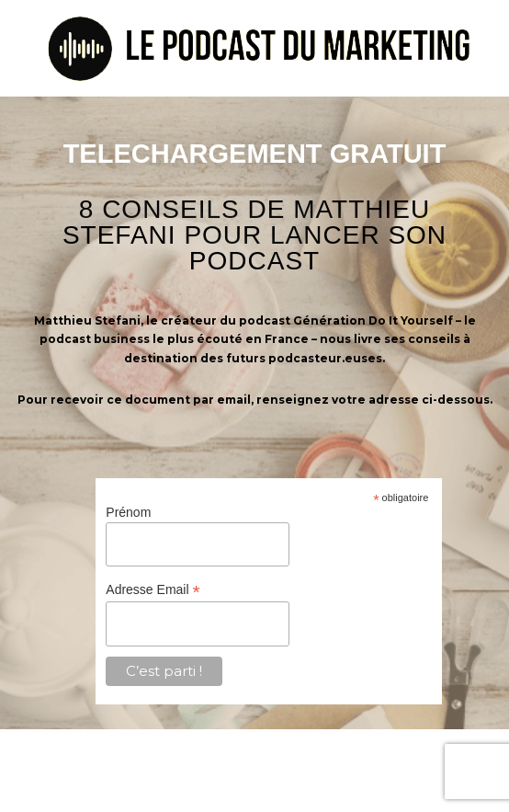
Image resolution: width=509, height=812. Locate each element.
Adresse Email (153, 590)
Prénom (128, 512)
